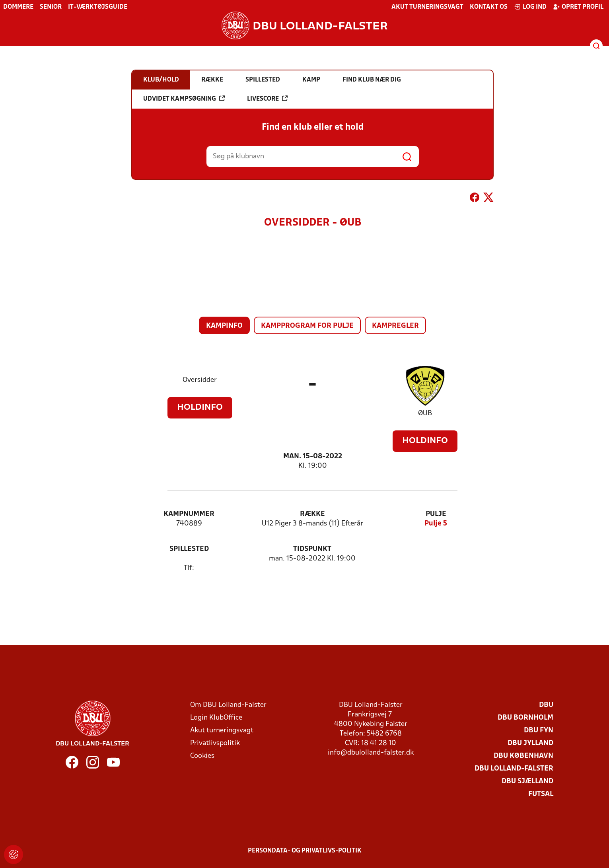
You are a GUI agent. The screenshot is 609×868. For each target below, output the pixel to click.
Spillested (189, 549)
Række (312, 514)
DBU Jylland (530, 743)
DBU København (523, 756)
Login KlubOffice (216, 718)
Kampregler (395, 326)
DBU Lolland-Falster (514, 769)
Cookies (202, 756)
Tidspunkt (312, 549)
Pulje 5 (436, 524)
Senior (51, 7)
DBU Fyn (539, 731)
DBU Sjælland (527, 781)
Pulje (436, 514)
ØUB (425, 414)
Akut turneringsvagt (427, 7)
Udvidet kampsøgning (184, 99)
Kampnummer (189, 514)
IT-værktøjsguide (98, 7)
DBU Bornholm (525, 718)
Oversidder (200, 380)
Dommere (18, 7)
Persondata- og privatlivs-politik (305, 851)
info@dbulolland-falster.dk (371, 753)
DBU (546, 705)
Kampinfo (224, 326)
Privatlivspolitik (215, 743)
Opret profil (578, 7)
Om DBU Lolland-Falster (228, 705)
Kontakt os (489, 7)
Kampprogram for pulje (307, 326)
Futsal (541, 794)
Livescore (267, 99)
